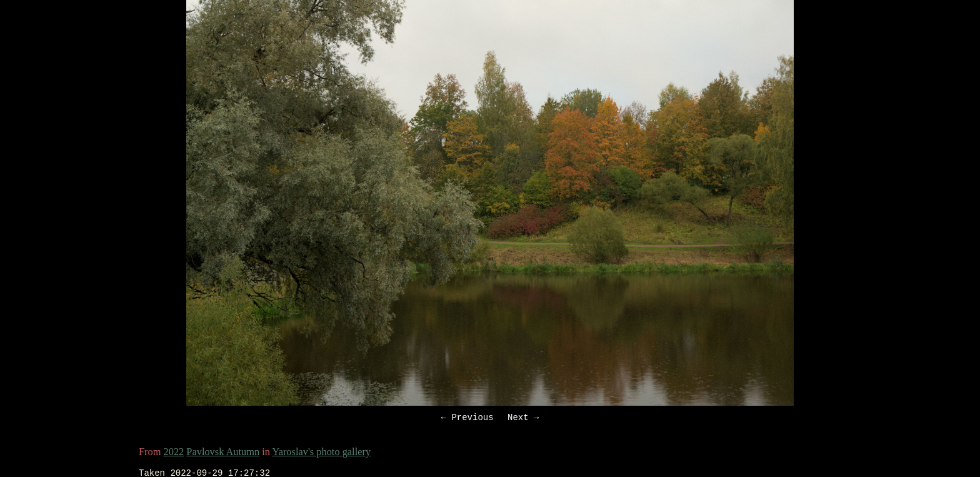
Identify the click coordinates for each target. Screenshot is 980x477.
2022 (174, 454)
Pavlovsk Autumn (223, 454)
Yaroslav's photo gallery (321, 454)
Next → (523, 419)
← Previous (467, 419)
